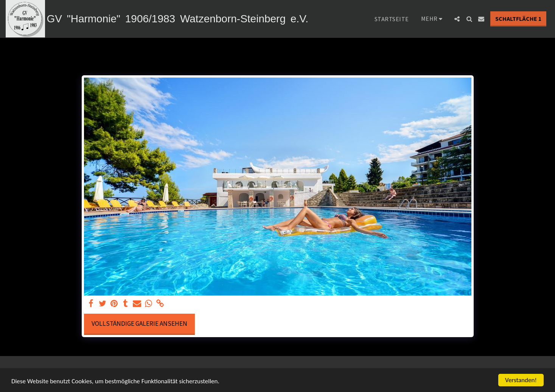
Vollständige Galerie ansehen (139, 324)
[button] (457, 19)
